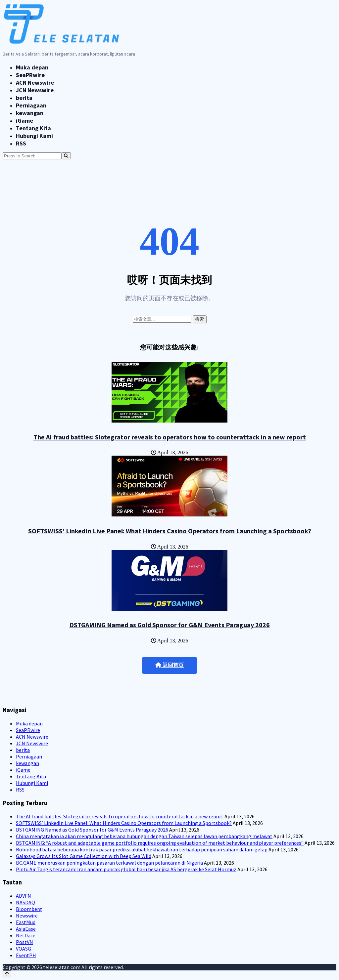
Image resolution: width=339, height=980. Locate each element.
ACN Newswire (35, 82)
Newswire (27, 916)
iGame (24, 121)
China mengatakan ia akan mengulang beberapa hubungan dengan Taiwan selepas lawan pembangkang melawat (144, 836)
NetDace (26, 935)
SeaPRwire (30, 75)
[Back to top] (7, 974)
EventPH (26, 955)
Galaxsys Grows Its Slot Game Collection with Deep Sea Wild (84, 856)
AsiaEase (26, 929)
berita (24, 98)
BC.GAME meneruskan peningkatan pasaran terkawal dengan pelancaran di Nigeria (109, 863)
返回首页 (169, 665)
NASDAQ (25, 902)
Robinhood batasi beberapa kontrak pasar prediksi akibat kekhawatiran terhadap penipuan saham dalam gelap (142, 849)
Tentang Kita (33, 128)
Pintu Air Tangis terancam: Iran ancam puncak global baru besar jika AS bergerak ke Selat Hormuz (126, 869)
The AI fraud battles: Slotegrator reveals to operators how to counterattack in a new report (170, 437)
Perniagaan (31, 105)
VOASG (24, 949)
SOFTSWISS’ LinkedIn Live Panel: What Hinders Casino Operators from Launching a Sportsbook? (170, 531)
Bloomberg (29, 909)
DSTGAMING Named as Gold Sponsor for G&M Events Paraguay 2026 (170, 625)
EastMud (26, 922)
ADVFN (24, 896)
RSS (21, 143)
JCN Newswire (35, 90)
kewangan (30, 113)
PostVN (24, 942)
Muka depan (32, 67)
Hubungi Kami (34, 136)
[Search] (66, 156)
